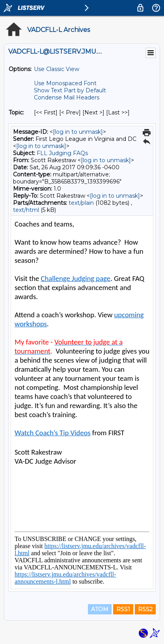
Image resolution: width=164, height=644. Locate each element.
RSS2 (145, 609)
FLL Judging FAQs (62, 153)
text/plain (81, 203)
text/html (26, 210)
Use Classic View (57, 69)
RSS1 (123, 609)
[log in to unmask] (78, 132)
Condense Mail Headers (67, 97)
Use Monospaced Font (65, 83)
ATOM (100, 609)
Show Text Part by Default (70, 90)
